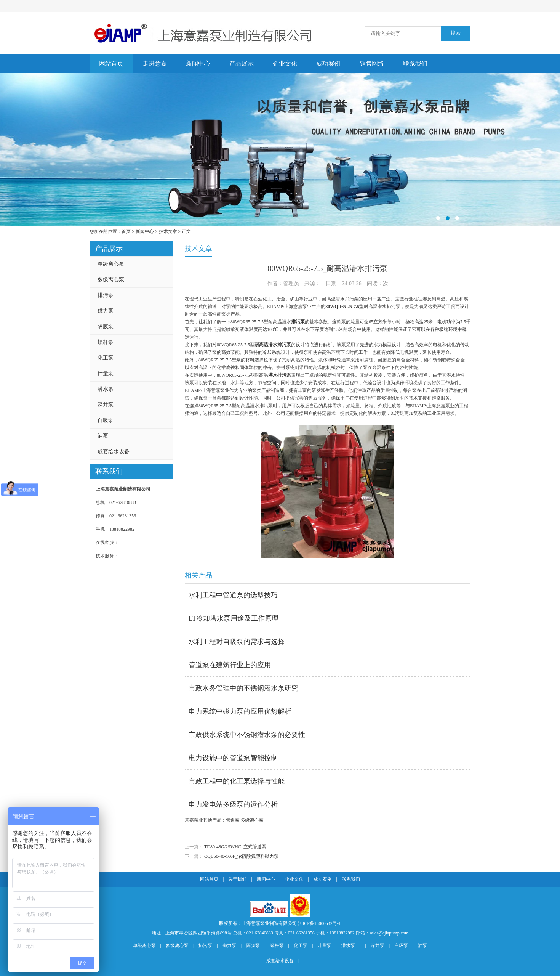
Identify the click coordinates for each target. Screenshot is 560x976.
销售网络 (372, 63)
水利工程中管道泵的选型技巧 (233, 595)
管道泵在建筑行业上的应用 (230, 665)
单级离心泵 (111, 264)
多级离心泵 (111, 280)
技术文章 (168, 231)
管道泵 (233, 820)
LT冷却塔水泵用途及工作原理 (234, 618)
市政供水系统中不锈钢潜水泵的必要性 (247, 735)
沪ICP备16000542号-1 (319, 923)
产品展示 (242, 63)
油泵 (103, 436)
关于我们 (237, 879)
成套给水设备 (114, 452)
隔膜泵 (106, 327)
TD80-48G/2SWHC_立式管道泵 (235, 847)
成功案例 (328, 63)
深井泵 (106, 405)
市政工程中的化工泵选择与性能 (237, 781)
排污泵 (106, 295)
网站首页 (111, 63)
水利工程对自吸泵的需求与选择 (237, 642)
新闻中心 (198, 63)
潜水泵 (106, 389)
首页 (126, 231)
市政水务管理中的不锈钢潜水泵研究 (243, 688)
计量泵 (106, 373)
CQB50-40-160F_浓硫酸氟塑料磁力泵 (241, 856)
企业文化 (285, 63)
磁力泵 (106, 311)
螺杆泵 (106, 342)
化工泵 (106, 358)
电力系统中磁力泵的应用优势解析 (240, 711)
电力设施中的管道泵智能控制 (233, 758)
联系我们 (415, 63)
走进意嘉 (155, 63)
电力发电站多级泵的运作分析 (233, 804)
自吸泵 (106, 420)
